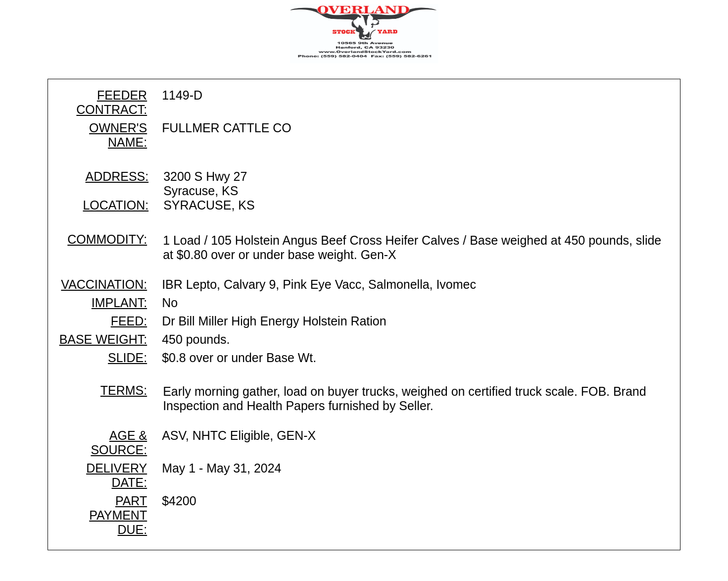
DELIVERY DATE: (117, 475)
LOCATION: (116, 205)
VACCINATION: (104, 284)
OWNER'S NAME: (118, 135)
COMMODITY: (107, 239)
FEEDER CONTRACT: (112, 102)
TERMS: (124, 390)
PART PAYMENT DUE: (118, 515)
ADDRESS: (117, 176)
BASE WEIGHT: (103, 339)
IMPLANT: (119, 303)
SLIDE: (127, 358)
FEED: (129, 321)
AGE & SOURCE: (119, 443)
